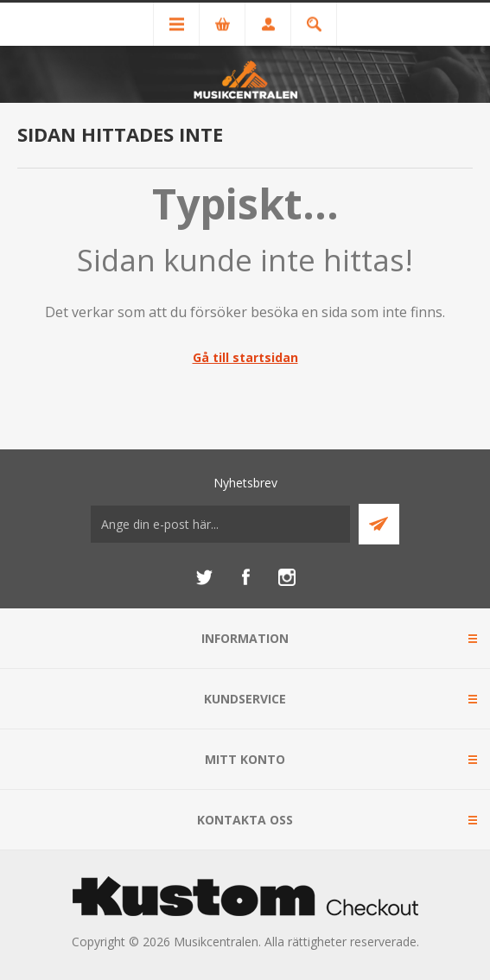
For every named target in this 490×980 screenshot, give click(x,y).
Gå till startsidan (245, 357)
